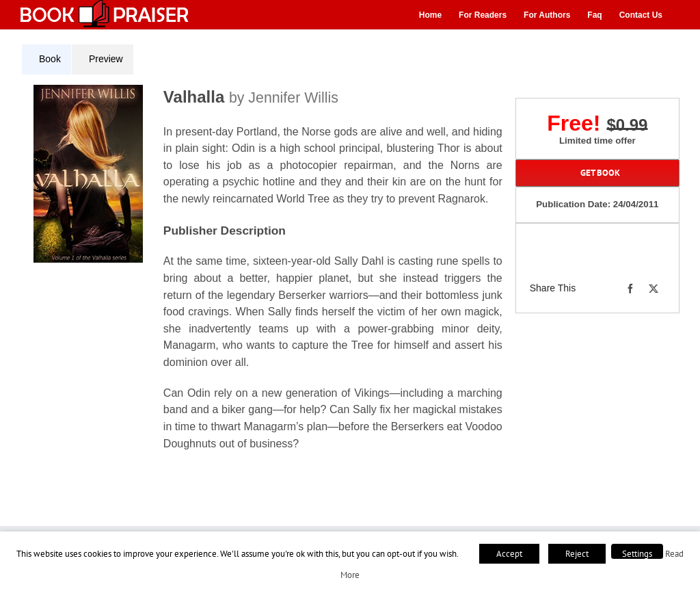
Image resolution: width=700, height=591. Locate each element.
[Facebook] (630, 289)
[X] (654, 289)
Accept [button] (509, 554)
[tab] (46, 60)
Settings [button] (637, 554)
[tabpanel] (267, 276)
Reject (577, 554)
